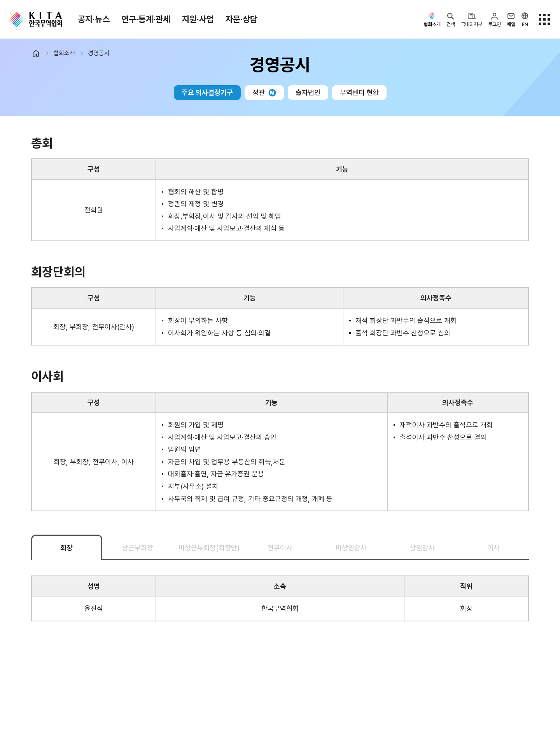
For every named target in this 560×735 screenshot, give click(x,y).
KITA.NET (35, 19)
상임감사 (422, 548)
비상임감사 (351, 548)
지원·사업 (198, 19)
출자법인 (308, 92)
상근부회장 (138, 548)
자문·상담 (241, 19)
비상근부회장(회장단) (209, 548)
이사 (493, 548)
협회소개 (64, 53)
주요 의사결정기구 (207, 92)
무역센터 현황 (359, 92)
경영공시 (99, 53)
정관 (264, 92)
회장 (66, 548)
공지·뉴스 (94, 19)
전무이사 (280, 548)
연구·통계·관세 (146, 19)
